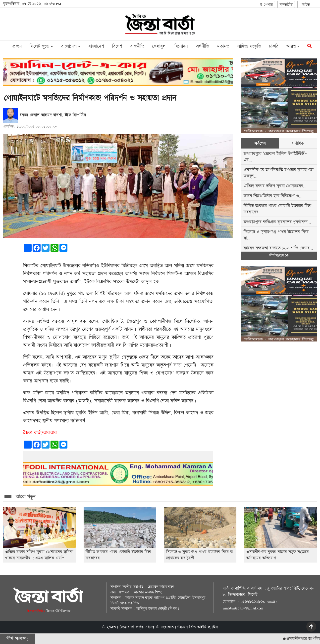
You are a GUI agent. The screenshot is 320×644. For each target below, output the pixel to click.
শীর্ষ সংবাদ (279, 256)
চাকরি (274, 46)
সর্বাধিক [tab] (298, 143)
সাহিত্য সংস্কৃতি (249, 46)
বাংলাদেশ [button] (71, 46)
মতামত (223, 46)
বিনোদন (181, 46)
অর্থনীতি (202, 46)
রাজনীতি (137, 46)
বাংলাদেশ (96, 46)
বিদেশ (117, 46)
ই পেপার (266, 5)
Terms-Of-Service (58, 610)
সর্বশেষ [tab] (260, 143)
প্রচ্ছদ (17, 46)
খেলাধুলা (159, 46)
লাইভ (306, 5)
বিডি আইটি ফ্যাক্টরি (204, 627)
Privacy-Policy (36, 610)
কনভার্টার (286, 5)
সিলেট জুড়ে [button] (41, 46)
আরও (293, 46)
